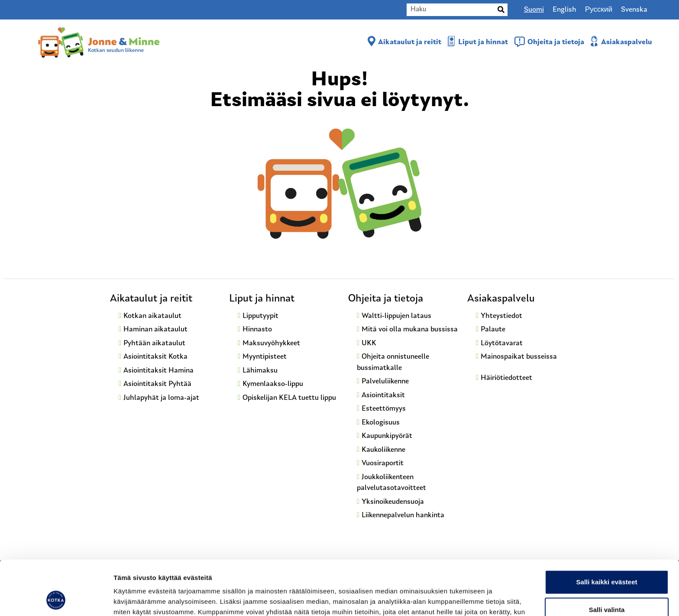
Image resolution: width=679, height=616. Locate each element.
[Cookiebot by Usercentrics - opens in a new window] (56, 599)
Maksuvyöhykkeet (271, 343)
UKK (369, 343)
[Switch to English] (564, 10)
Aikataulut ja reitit (410, 42)
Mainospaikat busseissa (519, 357)
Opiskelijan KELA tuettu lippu (289, 398)
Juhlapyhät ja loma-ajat (161, 398)
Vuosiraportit (383, 463)
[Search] (501, 10)
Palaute (493, 329)
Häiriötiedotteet (506, 378)
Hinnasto (257, 329)
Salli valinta (607, 558)
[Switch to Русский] (599, 10)
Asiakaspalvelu (627, 42)
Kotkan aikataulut (152, 316)
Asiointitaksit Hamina (158, 371)
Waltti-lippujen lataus (396, 316)
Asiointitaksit (383, 395)
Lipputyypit (260, 316)
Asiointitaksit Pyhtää (157, 384)
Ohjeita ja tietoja (556, 42)
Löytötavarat (502, 343)
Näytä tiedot (463, 599)
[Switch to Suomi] (534, 10)
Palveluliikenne (385, 381)
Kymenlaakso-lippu (273, 384)
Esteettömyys (384, 409)
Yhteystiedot (501, 316)
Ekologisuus (381, 423)
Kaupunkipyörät (387, 436)
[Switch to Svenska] (634, 10)
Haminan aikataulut (155, 329)
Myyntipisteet (265, 357)
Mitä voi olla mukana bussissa (410, 329)
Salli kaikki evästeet (607, 530)
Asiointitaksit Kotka (155, 357)
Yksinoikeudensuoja (393, 502)
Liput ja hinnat (483, 42)
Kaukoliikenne (383, 450)
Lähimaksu (260, 371)
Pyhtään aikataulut (154, 343)
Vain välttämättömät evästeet (607, 586)
